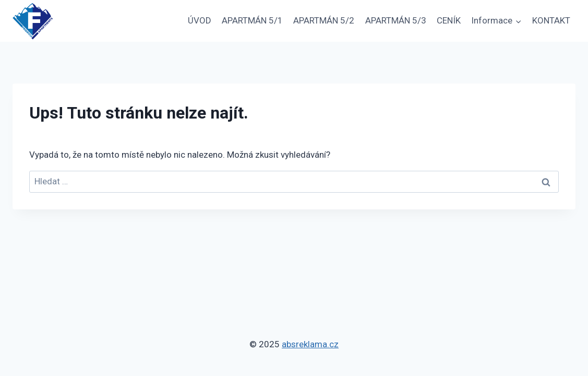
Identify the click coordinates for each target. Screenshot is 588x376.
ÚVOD (200, 20)
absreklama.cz (310, 344)
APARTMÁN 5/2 (324, 20)
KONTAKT (551, 20)
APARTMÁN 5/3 (396, 20)
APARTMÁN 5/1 (252, 20)
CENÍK (449, 20)
